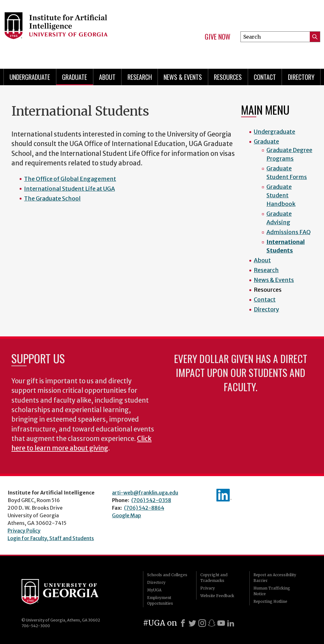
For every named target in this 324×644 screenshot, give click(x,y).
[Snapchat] (212, 623)
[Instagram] (202, 623)
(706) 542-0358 (151, 500)
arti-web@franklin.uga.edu (145, 493)
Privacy (208, 588)
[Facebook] (183, 623)
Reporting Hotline (270, 601)
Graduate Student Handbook (281, 195)
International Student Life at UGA (69, 189)
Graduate (75, 77)
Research (140, 77)
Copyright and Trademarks (214, 578)
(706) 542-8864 (144, 508)
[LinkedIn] (231, 623)
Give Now (218, 37)
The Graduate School (52, 198)
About (107, 77)
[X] (192, 623)
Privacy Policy (24, 531)
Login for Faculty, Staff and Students (51, 538)
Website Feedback (217, 596)
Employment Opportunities (160, 600)
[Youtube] (221, 623)
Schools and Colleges (167, 575)
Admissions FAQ (289, 232)
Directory (301, 77)
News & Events (183, 77)
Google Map (127, 515)
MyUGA (154, 590)
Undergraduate (30, 77)
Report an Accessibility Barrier (275, 578)
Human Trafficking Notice (272, 591)
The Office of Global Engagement (70, 179)
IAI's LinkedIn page (224, 495)
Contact (265, 77)
